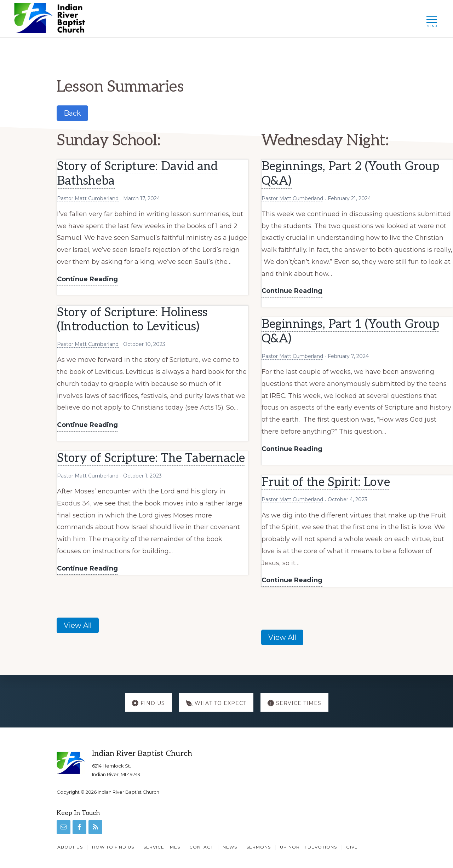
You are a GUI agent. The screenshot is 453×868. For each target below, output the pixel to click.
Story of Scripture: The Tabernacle (151, 458)
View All (78, 625)
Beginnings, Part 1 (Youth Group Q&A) (350, 331)
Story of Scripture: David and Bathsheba (137, 174)
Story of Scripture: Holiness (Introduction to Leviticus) (132, 320)
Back (72, 113)
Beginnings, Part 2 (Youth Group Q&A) (350, 174)
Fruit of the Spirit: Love (326, 482)
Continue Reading (87, 280)
